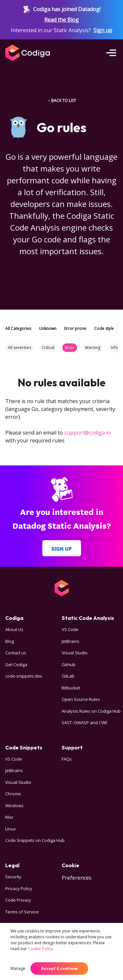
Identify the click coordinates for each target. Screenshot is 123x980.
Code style (104, 328)
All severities (20, 347)
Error (70, 347)
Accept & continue (59, 968)
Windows (14, 806)
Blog (10, 641)
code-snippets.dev (24, 676)
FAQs (67, 759)
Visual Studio (75, 653)
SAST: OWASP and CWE (85, 723)
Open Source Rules (81, 699)
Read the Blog (61, 20)
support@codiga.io (87, 433)
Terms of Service (22, 912)
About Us (14, 629)
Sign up (103, 30)
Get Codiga (16, 664)
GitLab (68, 676)
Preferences (77, 878)
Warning (93, 347)
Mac (9, 817)
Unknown (48, 328)
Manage (18, 968)
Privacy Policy (19, 888)
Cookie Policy (40, 949)
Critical (48, 347)
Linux (10, 829)
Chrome (13, 794)
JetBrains (71, 641)
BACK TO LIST (62, 101)
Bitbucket (71, 688)
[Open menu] (111, 53)
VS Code (70, 629)
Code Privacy (18, 900)
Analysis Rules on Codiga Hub (91, 711)
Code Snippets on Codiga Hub (35, 840)
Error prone (75, 328)
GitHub (69, 664)
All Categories (18, 328)
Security (13, 877)
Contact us (16, 653)
